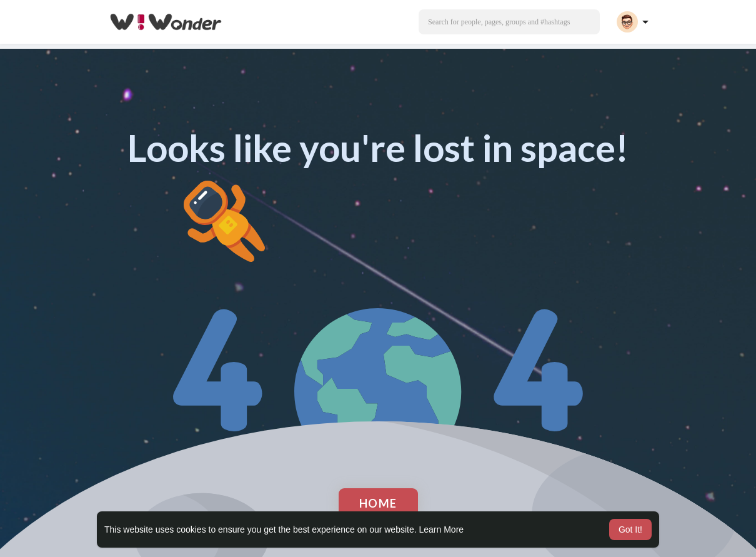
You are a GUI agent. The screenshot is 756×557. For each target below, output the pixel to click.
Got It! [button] (630, 529)
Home (378, 503)
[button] (509, 22)
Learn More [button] (442, 529)
